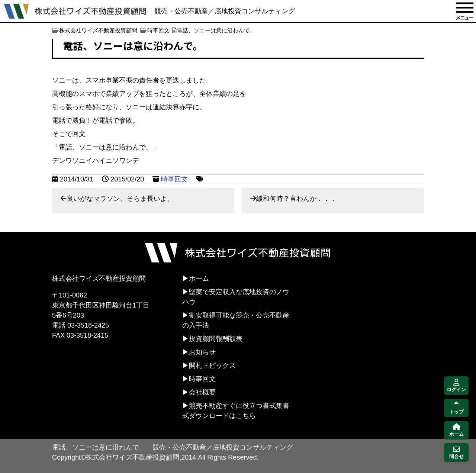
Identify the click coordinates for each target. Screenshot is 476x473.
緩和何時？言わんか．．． (296, 199)
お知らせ (202, 352)
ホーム (199, 279)
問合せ (456, 453)
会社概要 (202, 392)
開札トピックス (212, 366)
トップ (456, 408)
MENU (465, 11)
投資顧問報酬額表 (216, 339)
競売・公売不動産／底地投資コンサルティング (225, 11)
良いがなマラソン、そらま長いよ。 (120, 199)
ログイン (456, 386)
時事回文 (174, 179)
